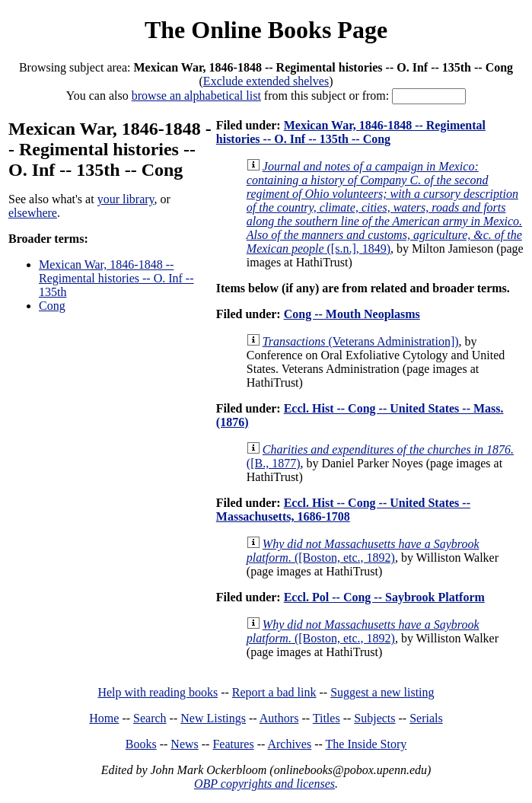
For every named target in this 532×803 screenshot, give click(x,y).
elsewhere (33, 213)
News (184, 744)
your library (126, 199)
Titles (327, 718)
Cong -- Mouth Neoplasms (352, 314)
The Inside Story (366, 744)
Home (104, 718)
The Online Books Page (266, 30)
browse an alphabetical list (196, 96)
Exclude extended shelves (266, 81)
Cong (52, 306)
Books (141, 744)
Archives (289, 744)
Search (150, 718)
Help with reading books (158, 692)
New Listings (213, 718)
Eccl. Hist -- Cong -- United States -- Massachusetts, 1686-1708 (343, 510)
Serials (426, 718)
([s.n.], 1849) (384, 207)
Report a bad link (274, 692)
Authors (279, 718)
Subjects (374, 718)
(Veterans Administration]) (361, 341)
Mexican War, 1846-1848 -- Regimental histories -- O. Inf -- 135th (116, 278)
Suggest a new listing (382, 692)
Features (233, 744)
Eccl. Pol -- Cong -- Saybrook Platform (384, 597)
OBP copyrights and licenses (264, 784)
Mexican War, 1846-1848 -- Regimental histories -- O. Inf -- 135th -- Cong (351, 132)
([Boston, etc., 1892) (363, 551)
